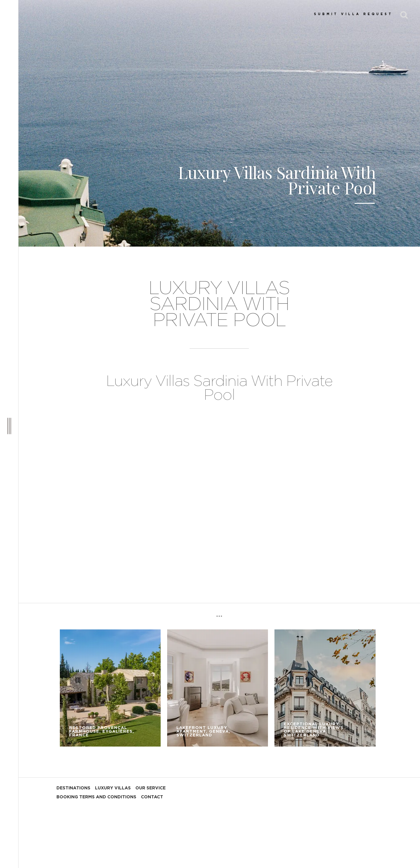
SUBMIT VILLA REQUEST (353, 14)
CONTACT (152, 797)
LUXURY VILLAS (113, 788)
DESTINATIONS (73, 788)
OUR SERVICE (150, 788)
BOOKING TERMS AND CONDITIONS (96, 797)
